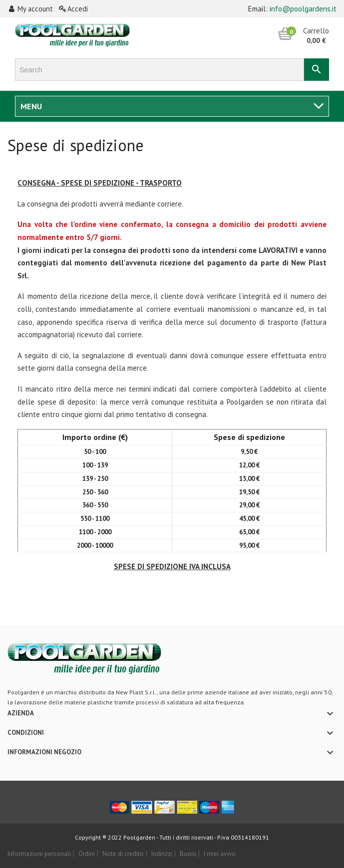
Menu (31, 106)
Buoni (188, 854)
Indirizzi (162, 854)
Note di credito (123, 854)
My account (31, 9)
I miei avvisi (220, 854)
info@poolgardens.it (303, 9)
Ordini (87, 854)
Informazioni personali (39, 854)
